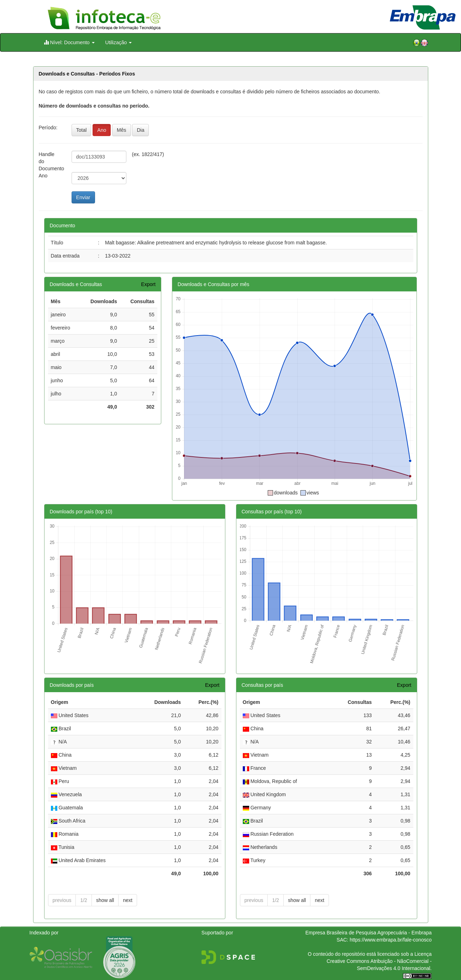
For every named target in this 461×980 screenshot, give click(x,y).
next (127, 900)
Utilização (119, 42)
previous (62, 900)
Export (148, 284)
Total (82, 130)
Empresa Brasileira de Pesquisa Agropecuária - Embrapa (369, 933)
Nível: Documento (69, 42)
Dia (140, 130)
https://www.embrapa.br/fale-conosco (391, 940)
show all (105, 900)
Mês (121, 130)
